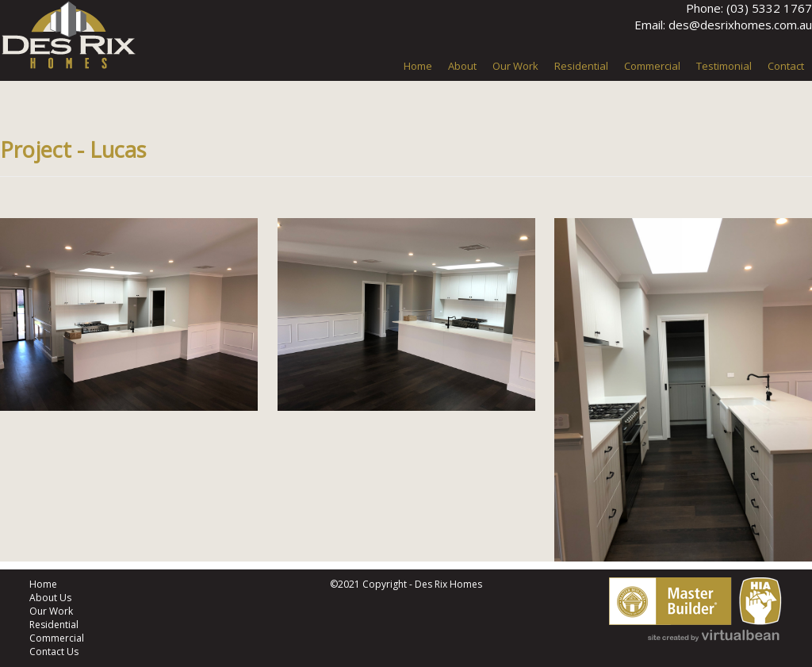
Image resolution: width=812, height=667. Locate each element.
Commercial (57, 638)
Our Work (51, 611)
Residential (54, 625)
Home (43, 584)
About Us (50, 598)
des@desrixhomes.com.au (740, 25)
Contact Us (54, 652)
